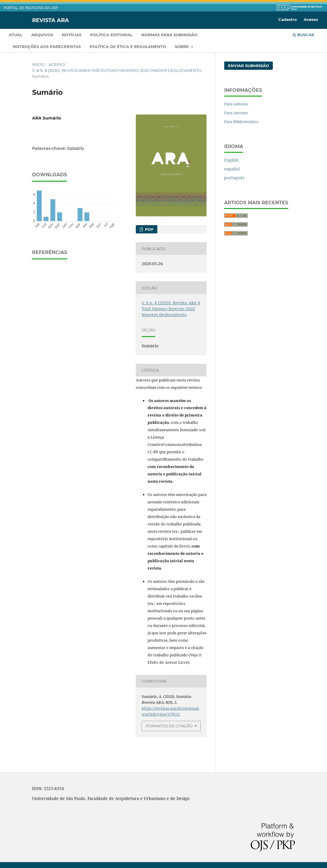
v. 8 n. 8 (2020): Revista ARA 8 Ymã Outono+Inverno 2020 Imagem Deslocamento (117, 70)
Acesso (311, 19)
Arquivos (42, 35)
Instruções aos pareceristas (47, 47)
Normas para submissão (169, 35)
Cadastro (288, 19)
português (234, 178)
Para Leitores (236, 104)
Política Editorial (111, 35)
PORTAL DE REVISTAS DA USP (31, 8)
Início (38, 64)
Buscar (303, 35)
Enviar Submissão (248, 66)
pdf (149, 229)
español (232, 169)
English (231, 160)
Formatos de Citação (169, 726)
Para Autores (236, 113)
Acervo (57, 64)
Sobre (182, 47)
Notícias (72, 35)
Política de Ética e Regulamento (128, 47)
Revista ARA (51, 20)
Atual (16, 35)
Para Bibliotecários (241, 122)
